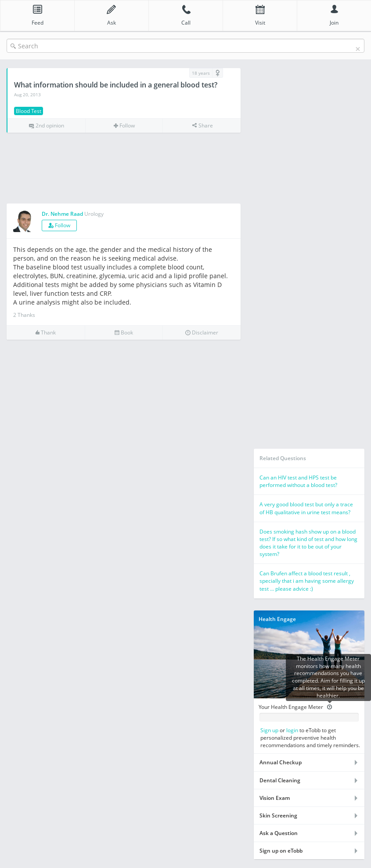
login (292, 730)
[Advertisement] (124, 169)
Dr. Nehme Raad (62, 214)
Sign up (269, 730)
